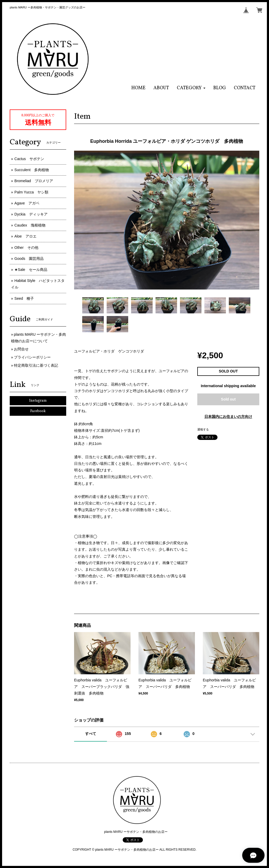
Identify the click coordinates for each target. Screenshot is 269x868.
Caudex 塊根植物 (30, 225)
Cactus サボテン (29, 159)
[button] (191, 88)
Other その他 (26, 248)
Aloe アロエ (25, 236)
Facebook (38, 411)
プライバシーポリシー (32, 357)
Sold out (228, 399)
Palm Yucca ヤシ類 (32, 192)
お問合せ (21, 349)
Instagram (38, 401)
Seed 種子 (24, 298)
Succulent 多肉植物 (32, 170)
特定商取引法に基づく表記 (36, 365)
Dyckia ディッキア (31, 214)
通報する (203, 429)
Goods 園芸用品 (29, 259)
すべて (91, 734)
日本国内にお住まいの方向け (228, 417)
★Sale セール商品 (31, 270)
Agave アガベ (27, 203)
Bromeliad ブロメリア (34, 181)
